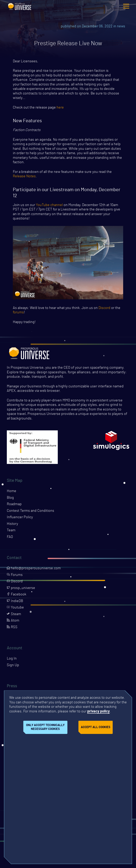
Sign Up (13, 665)
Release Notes (24, 176)
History (12, 524)
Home (12, 491)
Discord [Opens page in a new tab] (15, 581)
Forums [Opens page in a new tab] (15, 575)
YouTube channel (49, 205)
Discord (104, 308)
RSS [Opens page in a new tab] (12, 627)
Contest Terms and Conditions (30, 511)
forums (18, 312)
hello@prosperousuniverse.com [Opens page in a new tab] (34, 568)
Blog (10, 498)
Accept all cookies (96, 727)
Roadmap (14, 504)
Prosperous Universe (20, 6)
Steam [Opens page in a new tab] (14, 614)
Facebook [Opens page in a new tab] (17, 594)
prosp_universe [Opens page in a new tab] (21, 588)
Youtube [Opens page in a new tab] (15, 607)
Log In (12, 659)
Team (11, 530)
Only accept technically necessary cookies (45, 727)
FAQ (10, 537)
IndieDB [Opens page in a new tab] (15, 601)
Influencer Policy (20, 517)
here (60, 108)
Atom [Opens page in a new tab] (13, 621)
